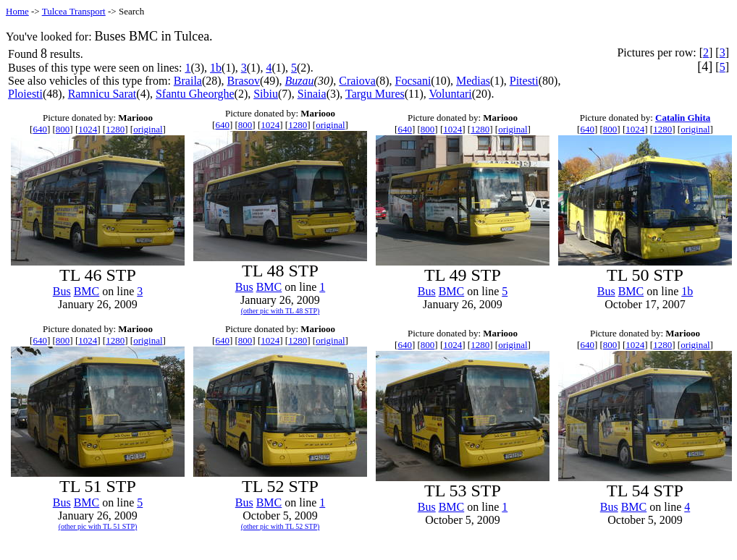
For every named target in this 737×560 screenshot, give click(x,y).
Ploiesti (25, 94)
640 (40, 129)
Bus (62, 291)
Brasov (244, 81)
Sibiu (266, 94)
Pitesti (524, 81)
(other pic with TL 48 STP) (281, 311)
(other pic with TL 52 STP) (281, 526)
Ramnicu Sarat (102, 94)
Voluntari (451, 94)
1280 (115, 129)
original (148, 129)
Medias (473, 81)
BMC (87, 291)
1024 (88, 129)
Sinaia (312, 94)
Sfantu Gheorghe (195, 94)
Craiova (357, 81)
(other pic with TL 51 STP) (98, 526)
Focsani (413, 81)
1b (216, 68)
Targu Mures (375, 94)
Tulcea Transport (74, 11)
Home (17, 11)
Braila (188, 81)
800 (63, 129)
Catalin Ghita (683, 118)
